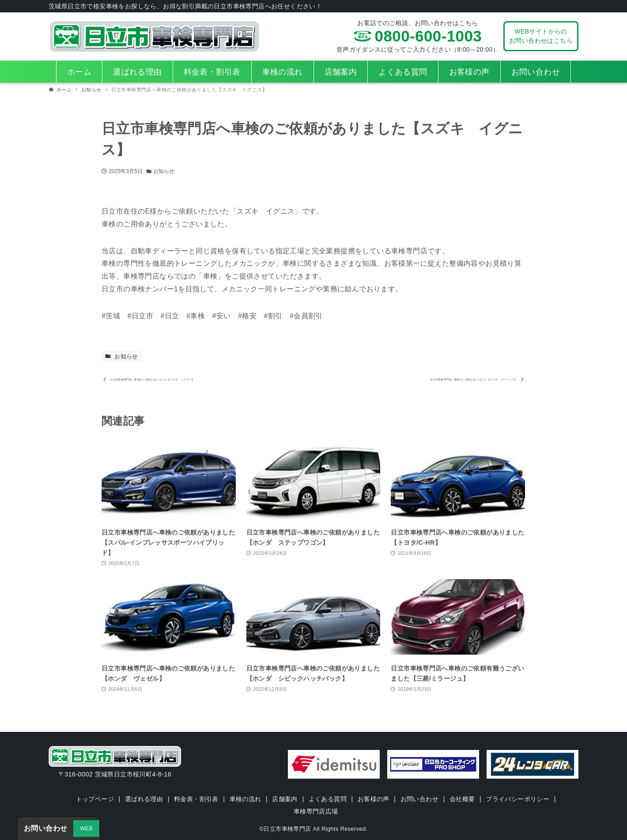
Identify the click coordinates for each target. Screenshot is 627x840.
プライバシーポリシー (518, 799)
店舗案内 (285, 799)
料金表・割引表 (196, 799)
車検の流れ (245, 799)
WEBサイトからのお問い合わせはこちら (541, 36)
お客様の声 (374, 799)
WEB (86, 829)
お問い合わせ (419, 799)
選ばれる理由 (144, 799)
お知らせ (164, 171)
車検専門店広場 (316, 811)
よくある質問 (328, 799)
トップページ (94, 799)
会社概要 (463, 799)
